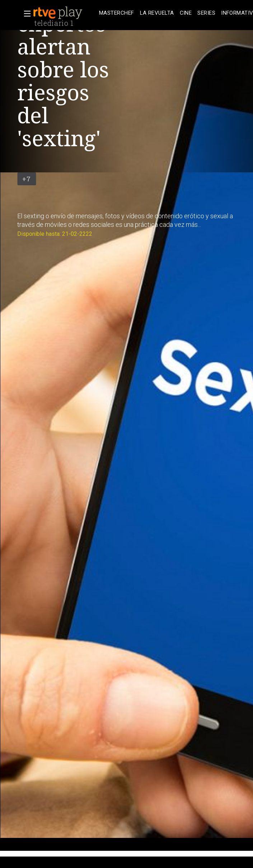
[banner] (65, 13)
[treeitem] (117, 13)
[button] (25, 14)
